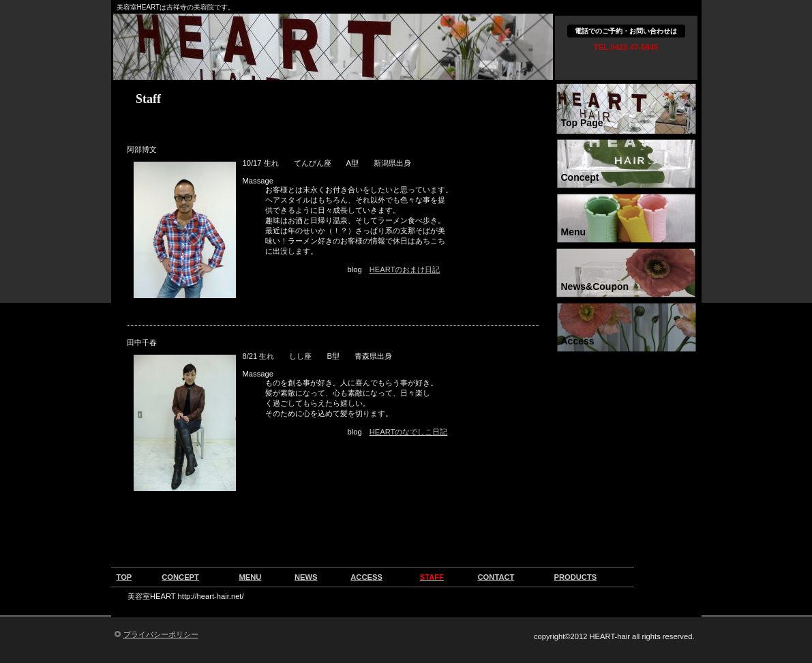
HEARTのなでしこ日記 (409, 432)
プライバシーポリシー (161, 634)
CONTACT (496, 577)
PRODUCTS (575, 577)
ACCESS (366, 577)
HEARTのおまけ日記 (405, 269)
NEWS (306, 577)
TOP (124, 577)
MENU (250, 577)
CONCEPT (180, 577)
